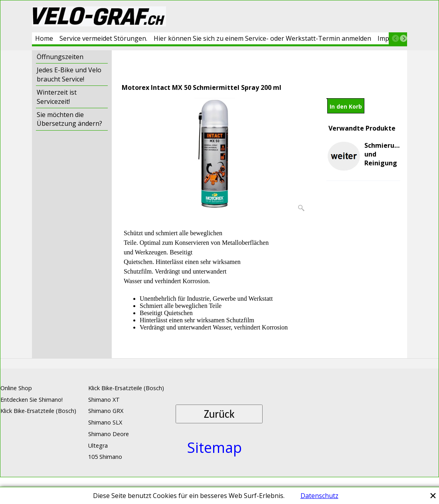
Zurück (219, 414)
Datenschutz (319, 496)
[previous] (395, 38)
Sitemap (215, 447)
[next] (403, 38)
